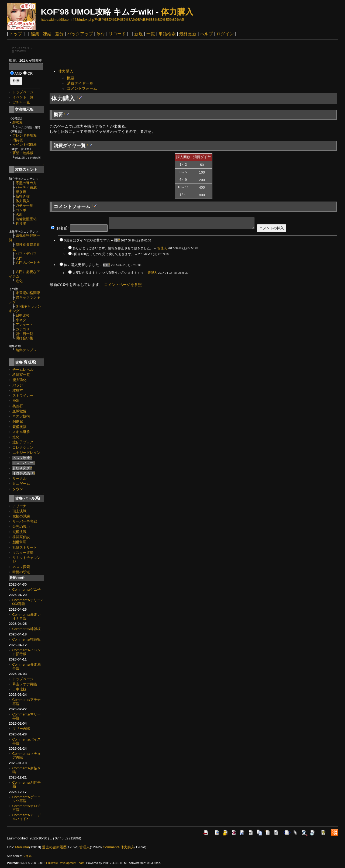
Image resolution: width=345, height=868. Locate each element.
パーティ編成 (26, 187)
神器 (16, 401)
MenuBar (22, 847)
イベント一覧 (23, 97)
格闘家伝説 (21, 537)
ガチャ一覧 (21, 102)
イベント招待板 (25, 145)
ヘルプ (206, 34)
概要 (71, 78)
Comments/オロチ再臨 (27, 808)
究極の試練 (21, 516)
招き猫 (21, 192)
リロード (117, 34)
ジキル (27, 856)
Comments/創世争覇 (27, 784)
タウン (18, 489)
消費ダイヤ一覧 (80, 83)
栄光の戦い (21, 527)
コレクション (23, 447)
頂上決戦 (19, 511)
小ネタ (21, 320)
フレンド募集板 (25, 135)
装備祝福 (19, 427)
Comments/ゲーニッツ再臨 (27, 799)
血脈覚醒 (19, 411)
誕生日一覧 (24, 334)
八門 (19, 258)
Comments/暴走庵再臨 (27, 666)
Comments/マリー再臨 (27, 716)
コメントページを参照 (123, 285)
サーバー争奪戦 (25, 521)
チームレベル (23, 370)
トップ (16, 34)
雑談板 (18, 122)
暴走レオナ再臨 (25, 684)
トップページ (23, 92)
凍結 (47, 34)
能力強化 (19, 380)
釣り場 (21, 224)
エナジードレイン (26, 453)
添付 (101, 34)
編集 (35, 34)
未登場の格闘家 (28, 293)
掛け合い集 (24, 338)
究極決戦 (19, 532)
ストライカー (23, 395)
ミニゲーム (21, 484)
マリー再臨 (21, 729)
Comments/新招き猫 (27, 770)
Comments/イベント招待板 (27, 652)
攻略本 (18, 390)
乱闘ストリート (25, 547)
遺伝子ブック (23, 442)
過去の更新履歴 (54, 847)
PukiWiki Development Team (65, 863)
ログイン (225, 34)
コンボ (21, 210)
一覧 (151, 34)
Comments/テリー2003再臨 (27, 602)
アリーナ (19, 506)
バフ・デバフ (26, 254)
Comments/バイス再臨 (27, 741)
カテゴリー (24, 329)
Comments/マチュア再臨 (27, 755)
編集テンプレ (26, 350)
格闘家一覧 (21, 375)
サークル (19, 478)
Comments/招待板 (27, 639)
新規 (139, 34)
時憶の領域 (21, 572)
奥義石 (18, 406)
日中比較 (23, 315)
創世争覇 (19, 542)
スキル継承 (21, 432)
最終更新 (188, 34)
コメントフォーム (82, 88)
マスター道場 (23, 553)
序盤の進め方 (26, 183)
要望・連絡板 (23, 153)
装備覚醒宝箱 (26, 219)
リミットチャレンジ (26, 560)
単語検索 (167, 34)
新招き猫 (23, 196)
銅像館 (18, 421)
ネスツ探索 (21, 567)
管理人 (162, 248)
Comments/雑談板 (27, 629)
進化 (19, 281)
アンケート (24, 325)
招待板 (18, 140)
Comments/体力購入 (118, 847)
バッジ (18, 385)
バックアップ (80, 34)
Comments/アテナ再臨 (27, 702)
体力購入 (177, 12)
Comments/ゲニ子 (27, 589)
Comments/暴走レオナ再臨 (27, 616)
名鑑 (19, 215)
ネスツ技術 (21, 416)
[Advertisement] (148, 55)
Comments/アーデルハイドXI (27, 817)
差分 (59, 34)
